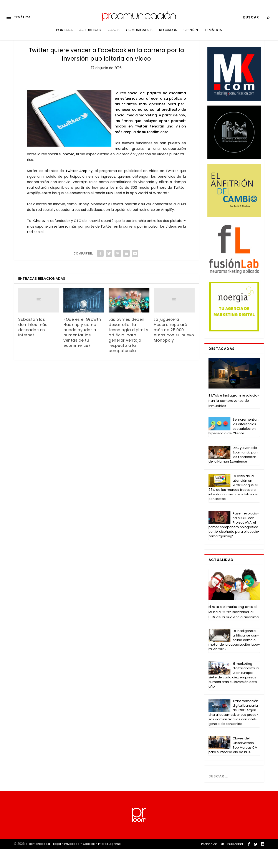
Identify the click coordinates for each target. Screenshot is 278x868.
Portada (64, 33)
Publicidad (235, 863)
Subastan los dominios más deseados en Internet (33, 346)
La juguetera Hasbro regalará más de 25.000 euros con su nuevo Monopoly (174, 349)
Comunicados (139, 33)
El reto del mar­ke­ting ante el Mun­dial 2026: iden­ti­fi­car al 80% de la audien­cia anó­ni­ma (234, 631)
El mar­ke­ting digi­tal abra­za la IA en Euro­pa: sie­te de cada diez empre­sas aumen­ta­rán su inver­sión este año (234, 694)
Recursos (168, 33)
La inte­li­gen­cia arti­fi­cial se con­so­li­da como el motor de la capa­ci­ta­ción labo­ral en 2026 (234, 659)
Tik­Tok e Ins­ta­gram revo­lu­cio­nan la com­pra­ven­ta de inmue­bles (234, 420)
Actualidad (90, 33)
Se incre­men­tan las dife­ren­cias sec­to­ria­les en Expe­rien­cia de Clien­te (233, 445)
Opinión (191, 33)
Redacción (209, 863)
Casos (114, 33)
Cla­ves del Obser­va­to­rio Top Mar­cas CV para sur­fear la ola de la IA (233, 764)
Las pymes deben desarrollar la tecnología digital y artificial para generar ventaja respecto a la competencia (128, 354)
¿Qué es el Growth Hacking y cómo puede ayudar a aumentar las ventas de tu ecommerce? (82, 351)
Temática (213, 33)
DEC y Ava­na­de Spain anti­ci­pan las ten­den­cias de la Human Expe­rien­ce (233, 474)
